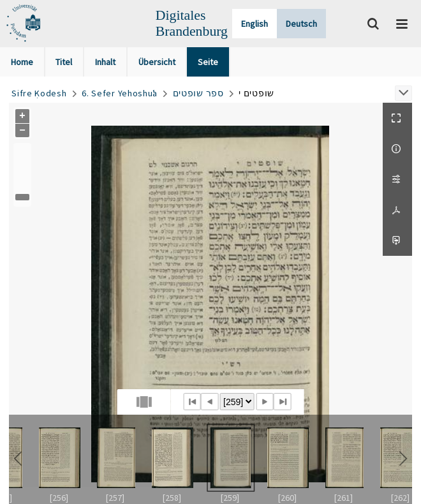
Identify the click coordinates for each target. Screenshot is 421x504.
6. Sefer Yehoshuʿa (120, 93)
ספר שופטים (198, 93)
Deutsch (301, 24)
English (255, 24)
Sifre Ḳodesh (39, 93)
